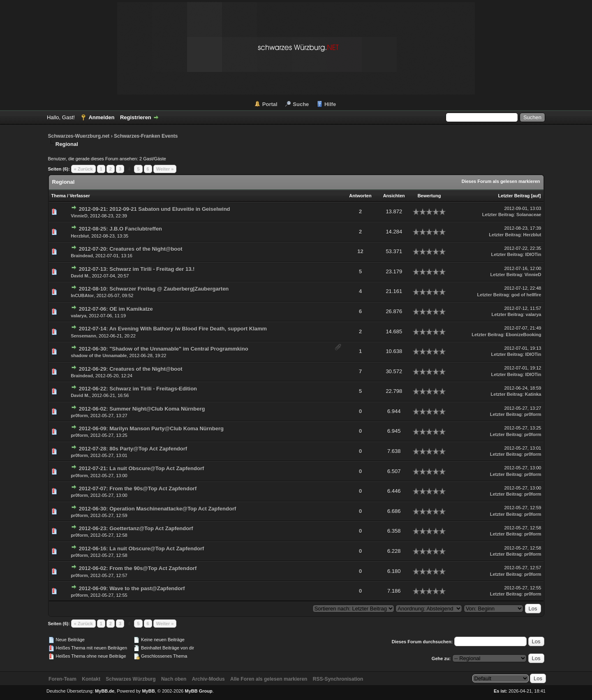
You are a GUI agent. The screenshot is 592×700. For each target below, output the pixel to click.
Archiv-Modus (208, 679)
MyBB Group (199, 691)
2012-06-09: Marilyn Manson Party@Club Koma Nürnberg (151, 429)
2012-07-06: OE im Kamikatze (116, 309)
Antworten (360, 196)
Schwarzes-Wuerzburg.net (79, 136)
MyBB (148, 691)
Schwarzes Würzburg (131, 679)
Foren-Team (62, 679)
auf (536, 196)
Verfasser (80, 196)
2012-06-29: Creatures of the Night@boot (131, 369)
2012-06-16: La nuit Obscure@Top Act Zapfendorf (142, 549)
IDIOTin (533, 254)
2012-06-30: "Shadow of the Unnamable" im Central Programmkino (164, 349)
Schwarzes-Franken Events (146, 136)
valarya (79, 316)
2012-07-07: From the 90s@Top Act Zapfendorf (138, 489)
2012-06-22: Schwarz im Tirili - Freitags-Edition (138, 389)
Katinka (533, 394)
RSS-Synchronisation (338, 679)
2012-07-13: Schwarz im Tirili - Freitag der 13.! (137, 269)
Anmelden (101, 117)
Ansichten (394, 196)
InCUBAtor (82, 296)
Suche (301, 104)
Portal (270, 104)
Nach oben (174, 679)
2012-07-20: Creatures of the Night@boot (131, 249)
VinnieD (79, 216)
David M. (80, 276)
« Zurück (83, 169)
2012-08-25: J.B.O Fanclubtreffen (120, 229)
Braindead (82, 256)
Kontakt (91, 679)
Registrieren (136, 117)
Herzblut (80, 236)
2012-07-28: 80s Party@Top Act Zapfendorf (133, 449)
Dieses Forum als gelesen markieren (501, 181)
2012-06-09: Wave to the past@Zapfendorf (132, 588)
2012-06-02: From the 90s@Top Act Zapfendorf (138, 568)
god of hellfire (526, 295)
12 (360, 251)
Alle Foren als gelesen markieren (269, 679)
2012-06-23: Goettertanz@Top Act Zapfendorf (136, 528)
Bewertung (429, 196)
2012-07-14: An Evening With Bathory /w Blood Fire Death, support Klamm (173, 329)
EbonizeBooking (523, 335)
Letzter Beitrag (514, 196)
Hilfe (330, 104)
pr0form (79, 416)
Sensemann (83, 336)
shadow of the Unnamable (99, 356)
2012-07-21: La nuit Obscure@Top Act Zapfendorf (142, 468)
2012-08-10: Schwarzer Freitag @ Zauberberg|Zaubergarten (154, 289)
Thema (59, 196)
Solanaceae (529, 215)
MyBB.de (105, 691)
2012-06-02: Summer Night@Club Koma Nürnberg (142, 409)
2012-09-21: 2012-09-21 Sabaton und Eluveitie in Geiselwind (155, 209)
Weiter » (165, 169)
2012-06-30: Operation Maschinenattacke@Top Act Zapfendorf (158, 509)
